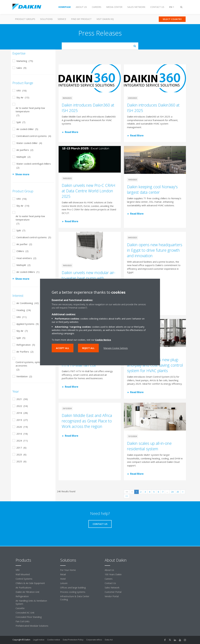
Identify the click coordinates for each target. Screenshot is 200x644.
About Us (109, 570)
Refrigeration (22, 596)
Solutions (46, 19)
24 (172, 492)
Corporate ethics (94, 640)
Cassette (20, 608)
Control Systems (24, 579)
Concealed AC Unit (25, 613)
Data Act (109, 640)
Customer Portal (113, 592)
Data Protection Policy (73, 640)
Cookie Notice (103, 340)
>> (127, 496)
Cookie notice (54, 640)
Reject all (88, 348)
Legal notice (39, 640)
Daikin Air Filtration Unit (27, 592)
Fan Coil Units (23, 621)
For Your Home (68, 570)
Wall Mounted (23, 574)
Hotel (63, 579)
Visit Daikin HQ (105, 19)
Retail (63, 574)
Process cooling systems (73, 592)
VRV (18, 570)
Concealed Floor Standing (29, 617)
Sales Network (112, 588)
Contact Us (110, 583)
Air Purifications (24, 588)
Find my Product (81, 19)
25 (178, 492)
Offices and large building (73, 588)
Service (62, 19)
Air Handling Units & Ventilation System (31, 602)
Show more (22, 174)
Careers (109, 579)
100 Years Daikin (113, 574)
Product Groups (25, 19)
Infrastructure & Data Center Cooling (75, 598)
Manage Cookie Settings (116, 348)
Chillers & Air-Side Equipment (30, 583)
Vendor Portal (112, 596)
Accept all (63, 348)
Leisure (64, 583)
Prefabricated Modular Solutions (32, 626)
